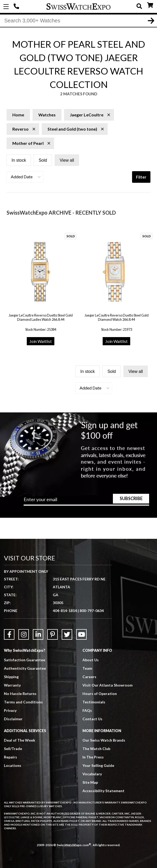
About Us (91, 660)
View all (67, 160)
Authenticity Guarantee (25, 668)
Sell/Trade (13, 749)
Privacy (10, 710)
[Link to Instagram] (24, 634)
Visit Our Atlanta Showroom (108, 685)
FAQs (87, 710)
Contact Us (92, 719)
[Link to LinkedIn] (38, 634)
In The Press (93, 757)
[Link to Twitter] (67, 634)
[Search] (78, 21)
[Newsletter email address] (86, 501)
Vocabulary (92, 774)
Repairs (11, 757)
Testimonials (94, 702)
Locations (13, 765)
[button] (25, 177)
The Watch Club (96, 749)
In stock (19, 160)
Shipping (11, 677)
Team (87, 668)
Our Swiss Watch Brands (104, 740)
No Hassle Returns (20, 694)
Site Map (90, 782)
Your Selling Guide (98, 765)
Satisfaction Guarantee (25, 660)
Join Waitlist (41, 341)
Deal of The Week (20, 740)
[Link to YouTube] (81, 634)
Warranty (12, 685)
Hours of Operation (100, 694)
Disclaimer (13, 719)
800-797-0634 (92, 611)
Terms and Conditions (23, 702)
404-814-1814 (17, 7)
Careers (89, 677)
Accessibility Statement (103, 791)
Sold (43, 160)
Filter (141, 177)
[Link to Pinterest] (53, 634)
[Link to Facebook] (9, 634)
